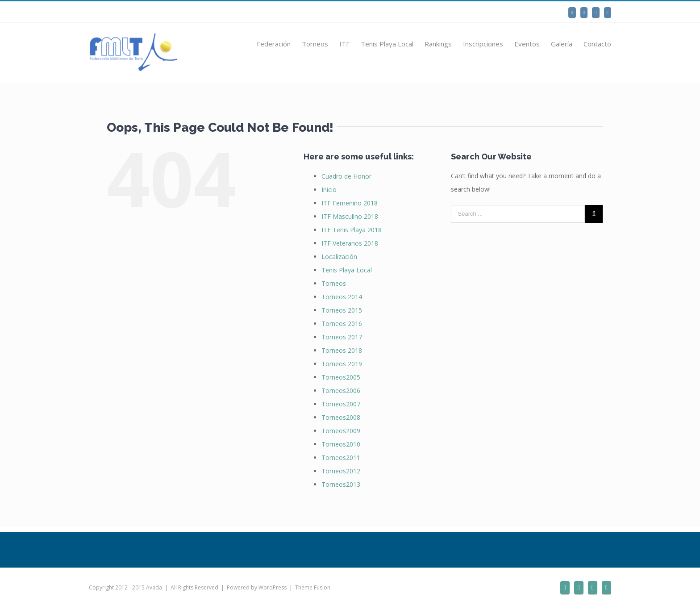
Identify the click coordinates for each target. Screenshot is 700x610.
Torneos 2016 (342, 324)
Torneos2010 (341, 444)
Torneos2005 (341, 377)
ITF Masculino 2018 (350, 216)
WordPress (273, 587)
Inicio (329, 190)
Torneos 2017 (342, 337)
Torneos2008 (341, 417)
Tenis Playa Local (347, 270)
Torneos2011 (341, 457)
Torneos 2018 (342, 350)
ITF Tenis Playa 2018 (352, 230)
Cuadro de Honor (346, 176)
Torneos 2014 (342, 297)
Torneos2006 (341, 391)
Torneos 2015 (342, 310)
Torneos (334, 283)
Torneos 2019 (342, 364)
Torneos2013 (341, 484)
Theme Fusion (313, 587)
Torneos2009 (341, 431)
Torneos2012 (341, 471)
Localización (339, 257)
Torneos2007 (341, 404)
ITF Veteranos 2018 (350, 243)
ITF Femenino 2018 (350, 203)
